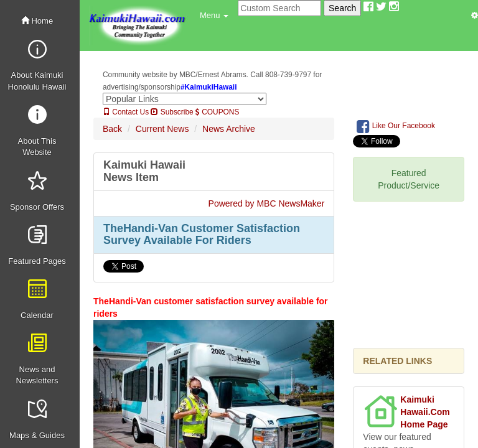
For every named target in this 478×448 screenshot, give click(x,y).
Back (112, 129)
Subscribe (172, 112)
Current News (162, 129)
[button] (214, 16)
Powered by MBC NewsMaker (267, 203)
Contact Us (126, 112)
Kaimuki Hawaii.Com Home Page (425, 412)
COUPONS (217, 112)
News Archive (229, 129)
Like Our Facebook (396, 126)
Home (37, 21)
